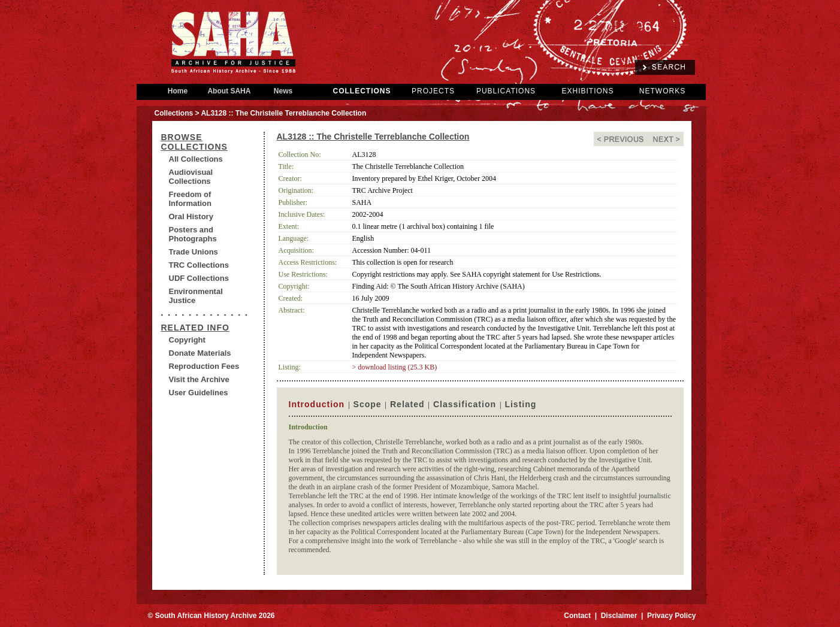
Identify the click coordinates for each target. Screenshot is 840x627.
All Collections (196, 159)
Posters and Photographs (193, 234)
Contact (577, 616)
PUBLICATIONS (506, 91)
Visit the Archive (199, 379)
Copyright (187, 340)
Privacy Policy (671, 616)
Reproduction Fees (204, 366)
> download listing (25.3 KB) (395, 367)
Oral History (191, 216)
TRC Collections (199, 265)
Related (407, 404)
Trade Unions (194, 252)
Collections (174, 113)
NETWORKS (662, 91)
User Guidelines (199, 393)
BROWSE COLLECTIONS (194, 142)
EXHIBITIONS (587, 91)
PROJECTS (433, 91)
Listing (520, 404)
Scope (368, 404)
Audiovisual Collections (191, 177)
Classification (465, 404)
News (283, 91)
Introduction (317, 404)
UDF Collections (199, 278)
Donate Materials (200, 353)
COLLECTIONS (362, 91)
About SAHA (229, 91)
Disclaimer (619, 616)
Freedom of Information (191, 199)
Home (178, 91)
